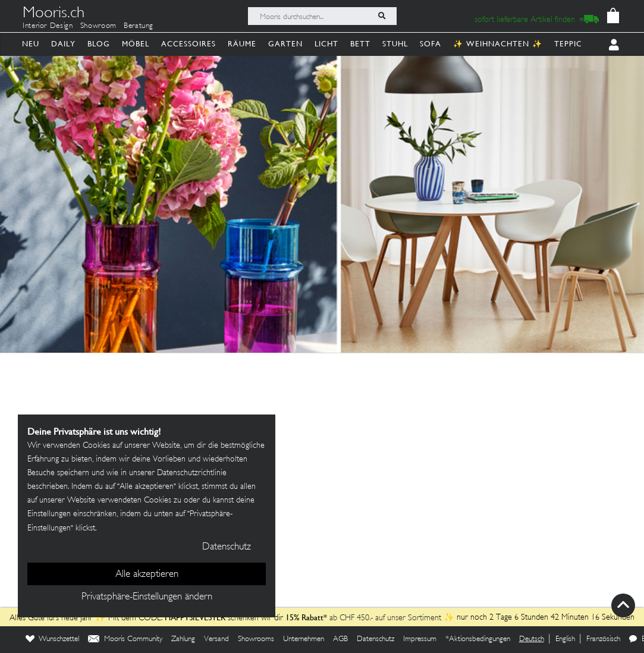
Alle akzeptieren (147, 574)
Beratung (139, 26)
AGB (340, 639)
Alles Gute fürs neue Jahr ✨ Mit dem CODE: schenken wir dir (147, 618)
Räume (242, 44)
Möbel (136, 44)
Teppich (571, 44)
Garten (285, 44)
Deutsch (532, 639)
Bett (360, 44)
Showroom (98, 26)
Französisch (603, 639)
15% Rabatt (304, 617)
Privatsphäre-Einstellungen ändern (147, 597)
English (565, 639)
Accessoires (189, 44)
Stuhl (395, 44)
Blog (99, 44)
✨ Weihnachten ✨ (498, 44)
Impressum (420, 639)
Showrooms (256, 639)
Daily (63, 44)
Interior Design (48, 26)
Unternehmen (304, 639)
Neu (31, 44)
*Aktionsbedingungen (478, 639)
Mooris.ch (54, 14)
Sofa (431, 44)
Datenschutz (376, 639)
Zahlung (183, 639)
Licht (326, 44)
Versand (216, 639)
